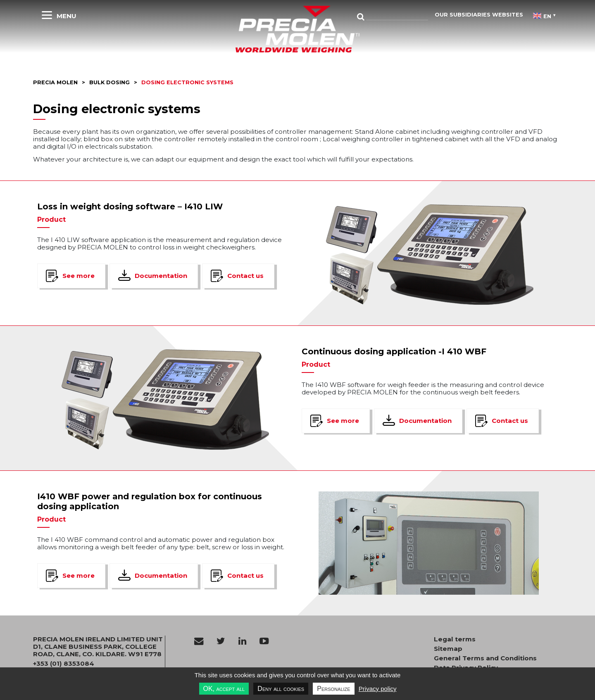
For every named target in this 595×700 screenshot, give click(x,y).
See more (79, 276)
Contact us (245, 276)
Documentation (161, 276)
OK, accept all (224, 689)
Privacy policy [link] (378, 689)
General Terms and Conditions (485, 658)
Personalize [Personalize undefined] (333, 689)
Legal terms (455, 639)
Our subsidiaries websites (479, 15)
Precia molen (55, 82)
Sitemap (448, 649)
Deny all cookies (281, 689)
